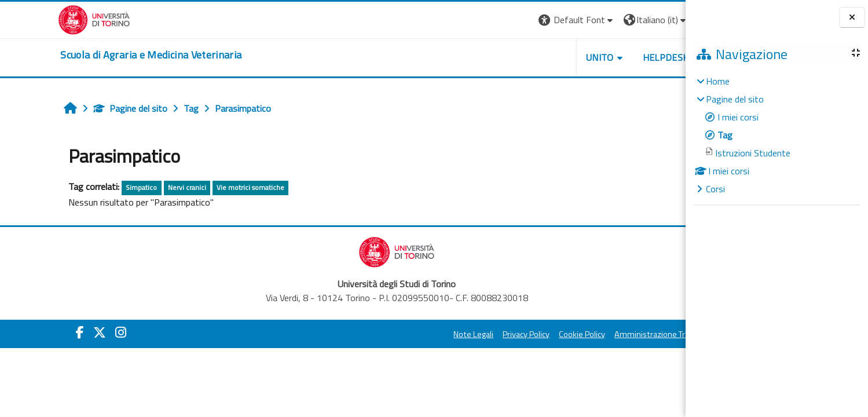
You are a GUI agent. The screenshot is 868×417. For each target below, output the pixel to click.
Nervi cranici (135, 187)
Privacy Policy (472, 334)
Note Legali (420, 334)
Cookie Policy (528, 334)
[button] (523, 20)
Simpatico (89, 187)
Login (662, 20)
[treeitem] (777, 135)
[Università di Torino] (40, 19)
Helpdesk (611, 57)
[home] (97, 55)
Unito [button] (546, 57)
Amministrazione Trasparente (614, 334)
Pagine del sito (78, 108)
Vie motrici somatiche (198, 187)
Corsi (715, 189)
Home (718, 81)
